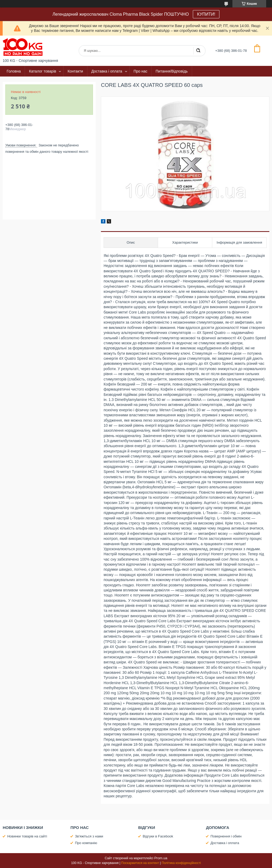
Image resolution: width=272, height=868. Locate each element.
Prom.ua (161, 858)
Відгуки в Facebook (158, 836)
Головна (14, 71)
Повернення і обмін (226, 836)
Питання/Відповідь (172, 71)
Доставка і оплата (107, 71)
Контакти (75, 71)
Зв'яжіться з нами (89, 836)
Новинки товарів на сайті (27, 836)
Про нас (141, 71)
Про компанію (86, 843)
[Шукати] (198, 51)
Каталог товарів (42, 71)
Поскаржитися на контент (140, 863)
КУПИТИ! (206, 14)
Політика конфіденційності (181, 863)
